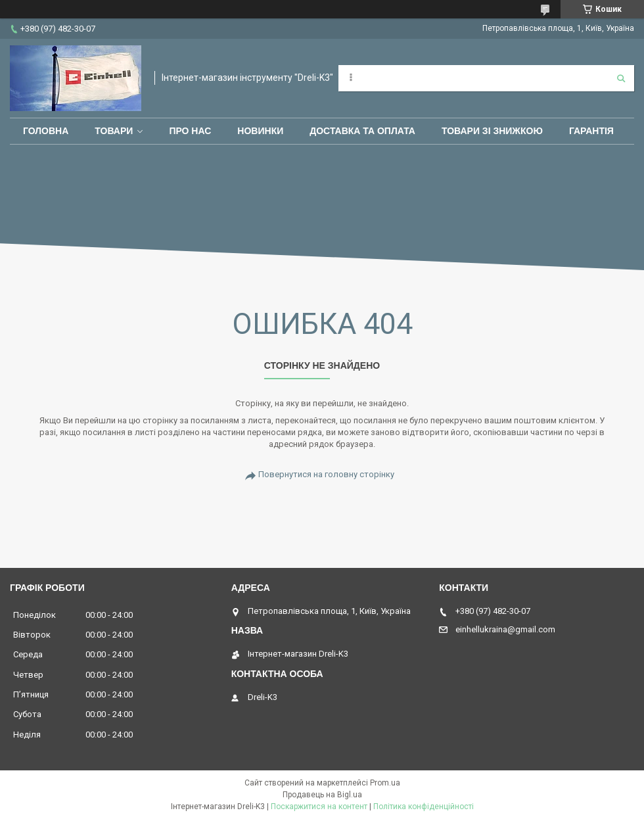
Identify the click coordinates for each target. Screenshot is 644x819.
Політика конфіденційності (424, 807)
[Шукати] (621, 78)
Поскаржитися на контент (319, 807)
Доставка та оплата (362, 131)
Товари (114, 131)
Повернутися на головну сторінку (326, 474)
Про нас (190, 131)
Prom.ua (385, 783)
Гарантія (591, 131)
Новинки (260, 131)
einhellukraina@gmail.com (505, 629)
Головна (46, 131)
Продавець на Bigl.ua (322, 795)
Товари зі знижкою (492, 131)
